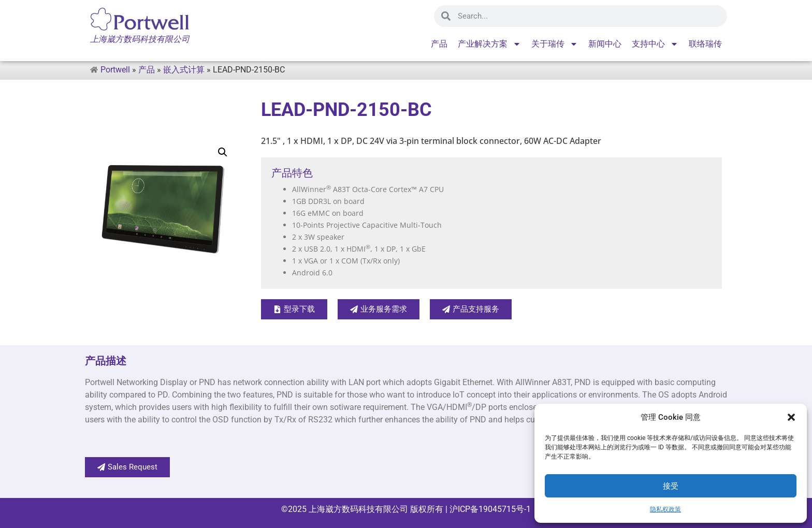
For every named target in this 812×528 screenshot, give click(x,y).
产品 (439, 44)
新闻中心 (605, 44)
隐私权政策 (665, 509)
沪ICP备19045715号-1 (489, 509)
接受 (671, 486)
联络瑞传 (705, 44)
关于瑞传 (555, 44)
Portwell (115, 70)
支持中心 (655, 44)
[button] (791, 417)
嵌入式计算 (184, 70)
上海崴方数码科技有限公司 (358, 509)
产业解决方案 (489, 44)
